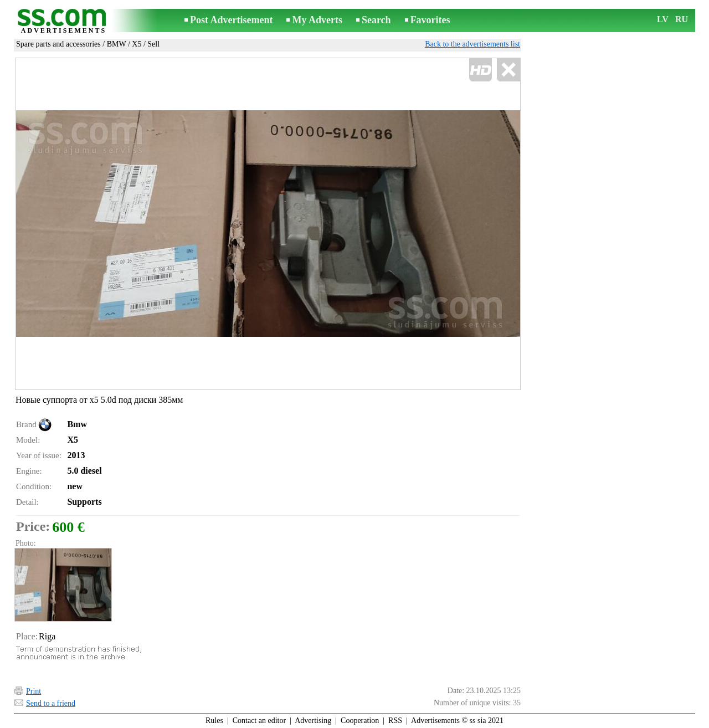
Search (376, 20)
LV (663, 19)
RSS (395, 721)
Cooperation (360, 721)
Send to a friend (51, 703)
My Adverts (317, 20)
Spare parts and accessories (58, 44)
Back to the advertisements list (472, 44)
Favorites (430, 20)
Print (34, 691)
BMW (117, 44)
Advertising (313, 721)
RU (682, 19)
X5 (137, 44)
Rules (214, 721)
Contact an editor (259, 721)
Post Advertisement (231, 20)
